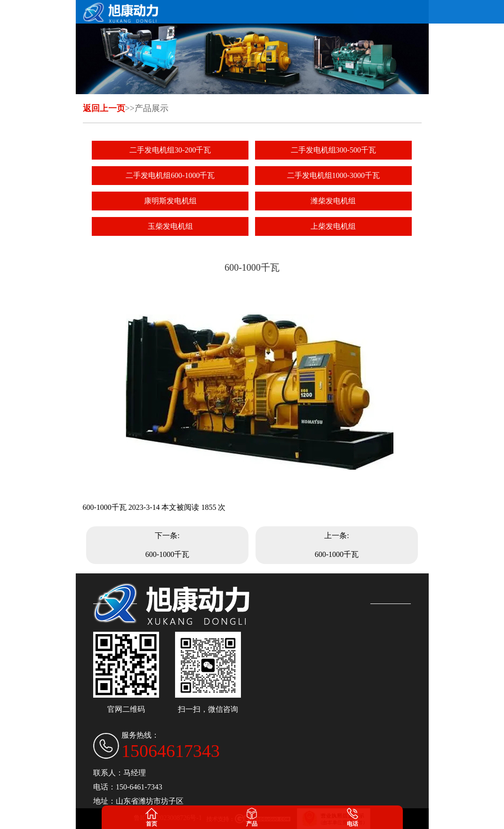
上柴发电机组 (333, 226)
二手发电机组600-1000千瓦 (170, 175)
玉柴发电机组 (170, 226)
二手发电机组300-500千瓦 (333, 150)
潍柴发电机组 (333, 201)
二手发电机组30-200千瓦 (170, 150)
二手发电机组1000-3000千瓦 (333, 175)
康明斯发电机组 (170, 201)
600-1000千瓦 (167, 554)
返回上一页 (104, 108)
